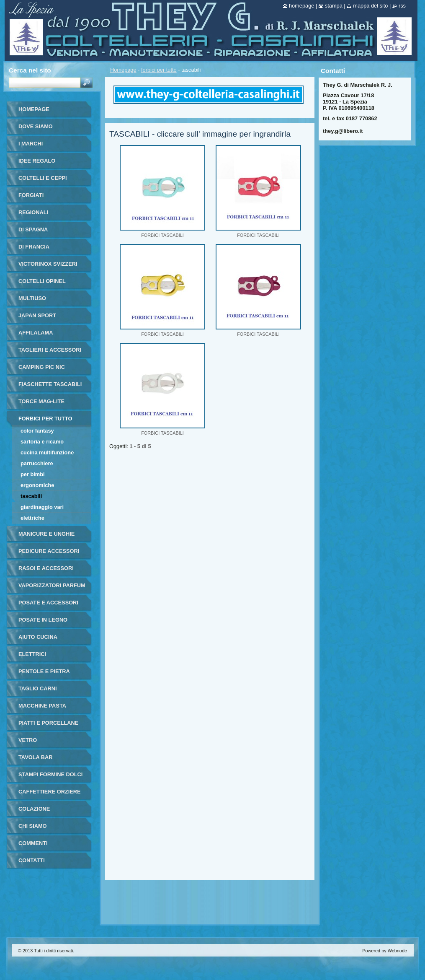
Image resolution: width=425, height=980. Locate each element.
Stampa (334, 6)
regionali (33, 212)
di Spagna (33, 229)
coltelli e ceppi (43, 178)
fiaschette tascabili (50, 384)
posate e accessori (48, 603)
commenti (33, 843)
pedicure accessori (49, 551)
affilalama (36, 333)
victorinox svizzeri (48, 264)
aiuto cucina (38, 637)
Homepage (123, 70)
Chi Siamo (33, 826)
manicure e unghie (46, 534)
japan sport (37, 315)
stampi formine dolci (50, 774)
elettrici (32, 654)
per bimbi (33, 474)
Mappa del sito (370, 6)
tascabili (31, 496)
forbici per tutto (159, 70)
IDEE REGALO (37, 161)
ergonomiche (37, 485)
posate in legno (43, 620)
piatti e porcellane (48, 723)
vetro (28, 740)
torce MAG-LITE (41, 401)
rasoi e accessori (46, 568)
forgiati (31, 195)
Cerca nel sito (30, 70)
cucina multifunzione (47, 452)
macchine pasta (42, 706)
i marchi (31, 144)
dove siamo (36, 126)
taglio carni (37, 688)
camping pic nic (42, 367)
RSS (402, 6)
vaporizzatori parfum (52, 585)
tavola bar (36, 757)
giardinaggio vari (42, 507)
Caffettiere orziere (50, 792)
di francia (34, 247)
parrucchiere (37, 463)
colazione (34, 809)
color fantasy (37, 431)
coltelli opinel (42, 281)
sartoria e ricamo (42, 442)
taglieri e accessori (50, 350)
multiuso (32, 298)
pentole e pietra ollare (44, 674)
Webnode (397, 951)
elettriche (32, 518)
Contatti (32, 860)
